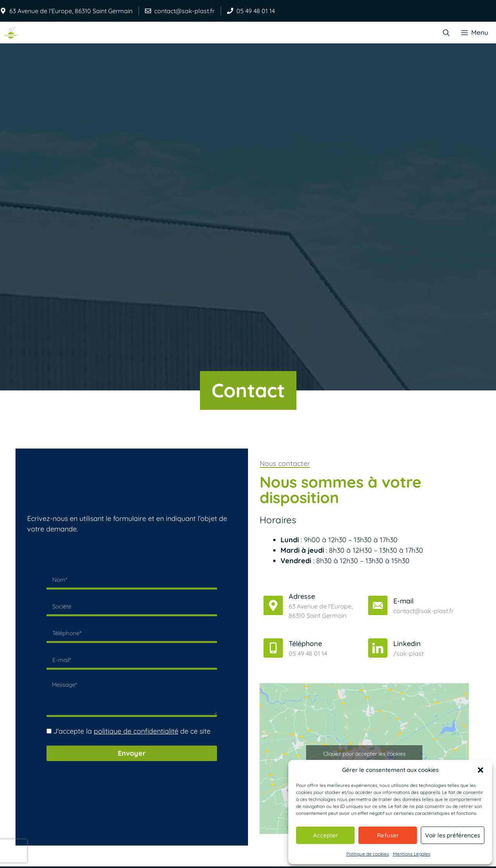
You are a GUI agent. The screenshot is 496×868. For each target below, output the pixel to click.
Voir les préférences (453, 835)
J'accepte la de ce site (132, 731)
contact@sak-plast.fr (184, 11)
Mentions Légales (412, 854)
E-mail (403, 601)
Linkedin (407, 643)
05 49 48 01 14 (256, 11)
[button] (480, 770)
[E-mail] (378, 605)
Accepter (325, 835)
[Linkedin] (378, 648)
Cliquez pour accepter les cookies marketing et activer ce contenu (364, 758)
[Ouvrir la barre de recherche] (446, 32)
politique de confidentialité (136, 731)
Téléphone (305, 643)
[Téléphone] (273, 648)
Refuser (388, 835)
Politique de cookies (368, 854)
